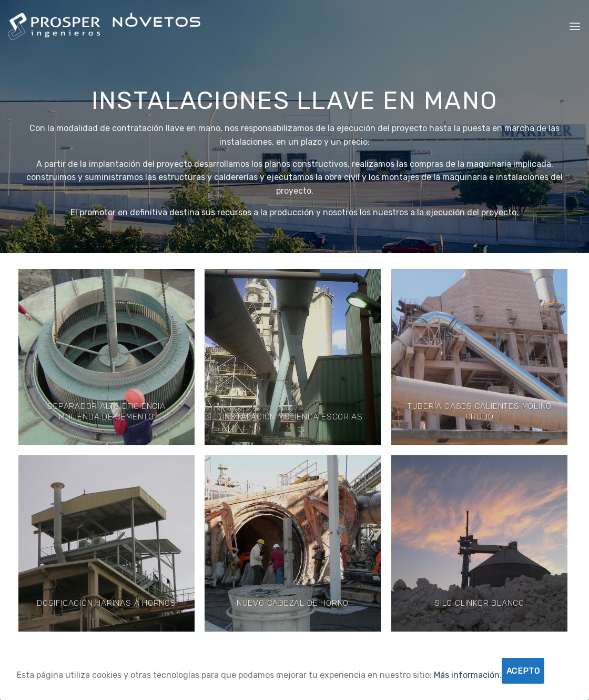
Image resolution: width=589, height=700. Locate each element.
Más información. (468, 675)
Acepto (523, 671)
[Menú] (575, 26)
